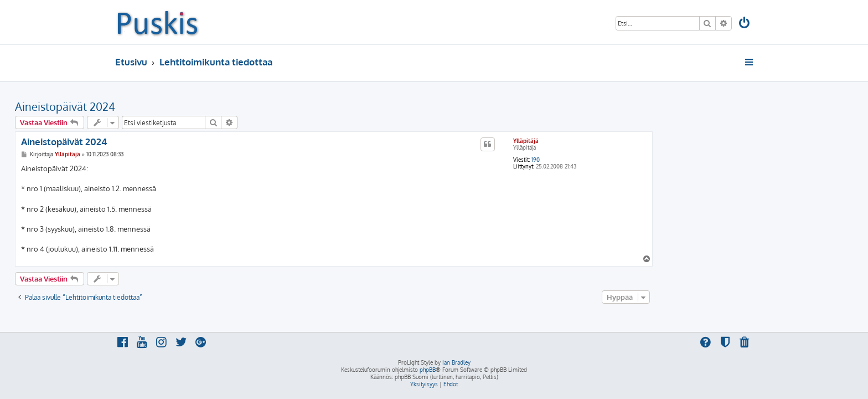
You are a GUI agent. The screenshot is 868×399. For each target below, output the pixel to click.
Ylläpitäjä (626, 141)
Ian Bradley (456, 362)
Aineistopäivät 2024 (165, 106)
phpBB (428, 370)
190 (636, 160)
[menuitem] (745, 24)
